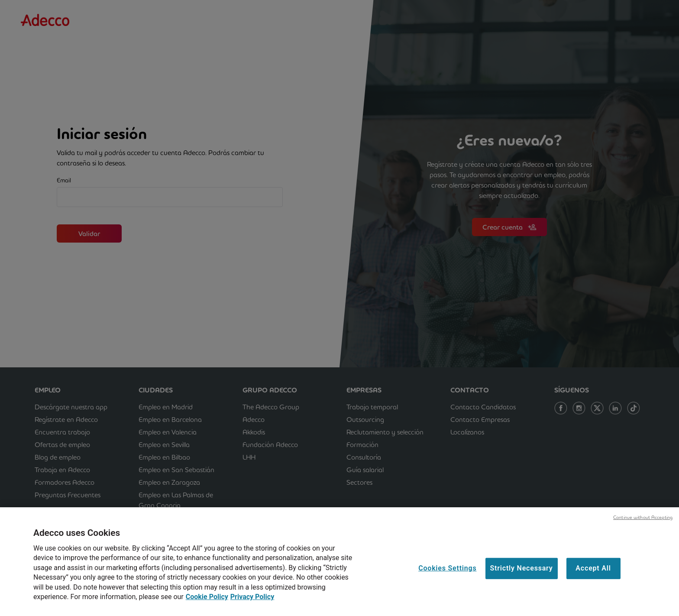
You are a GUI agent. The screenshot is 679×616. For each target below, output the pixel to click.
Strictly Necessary (522, 574)
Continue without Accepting (643, 522)
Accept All (593, 574)
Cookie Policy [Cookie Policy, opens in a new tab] (207, 602)
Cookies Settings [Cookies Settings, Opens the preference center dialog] (447, 574)
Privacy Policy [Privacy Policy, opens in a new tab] (252, 602)
